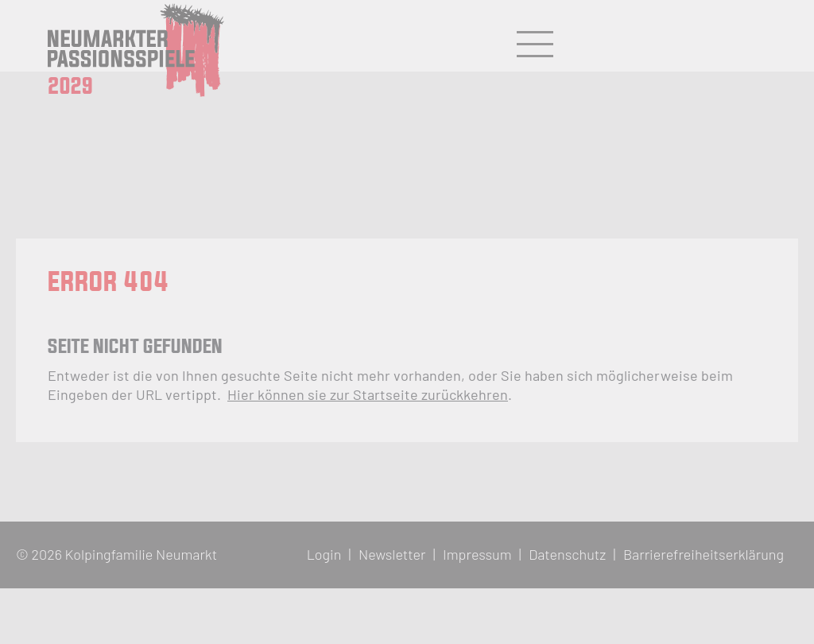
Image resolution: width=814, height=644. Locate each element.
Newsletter (392, 554)
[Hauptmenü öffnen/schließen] (535, 45)
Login (324, 554)
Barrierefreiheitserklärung (704, 554)
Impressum (477, 554)
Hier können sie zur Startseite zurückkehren (368, 394)
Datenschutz (567, 554)
